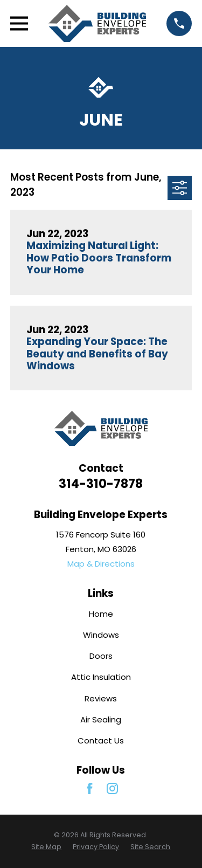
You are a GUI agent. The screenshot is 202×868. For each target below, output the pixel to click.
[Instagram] (112, 788)
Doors (101, 656)
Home (101, 614)
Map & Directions (101, 564)
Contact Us (101, 740)
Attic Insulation (101, 677)
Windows (101, 635)
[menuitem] (46, 847)
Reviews (101, 698)
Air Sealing (101, 719)
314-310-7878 (101, 484)
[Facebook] (90, 788)
